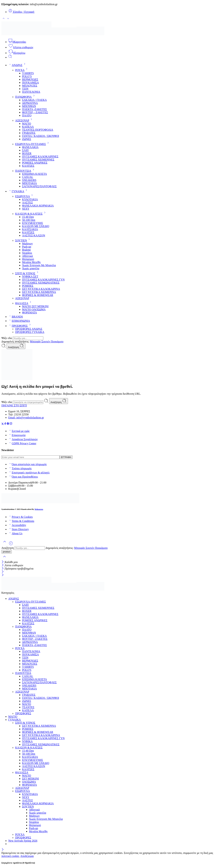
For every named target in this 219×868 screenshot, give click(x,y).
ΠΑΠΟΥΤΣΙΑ (25, 171)
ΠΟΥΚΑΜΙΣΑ (30, 83)
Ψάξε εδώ (7, 338)
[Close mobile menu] (3, 575)
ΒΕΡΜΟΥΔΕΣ (30, 79)
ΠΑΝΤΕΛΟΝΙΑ (31, 92)
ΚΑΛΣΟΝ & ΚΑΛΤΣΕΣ (31, 214)
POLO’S (27, 76)
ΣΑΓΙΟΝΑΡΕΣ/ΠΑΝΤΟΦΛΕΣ (39, 186)
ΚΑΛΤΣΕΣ (28, 166)
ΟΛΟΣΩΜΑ (29, 782)
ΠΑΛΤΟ (27, 115)
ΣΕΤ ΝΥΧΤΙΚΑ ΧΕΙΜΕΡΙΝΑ (39, 292)
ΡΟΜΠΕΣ (28, 286)
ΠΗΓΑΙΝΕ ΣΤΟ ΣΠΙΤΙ (14, 405)
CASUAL (28, 177)
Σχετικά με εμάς (19, 431)
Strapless (27, 253)
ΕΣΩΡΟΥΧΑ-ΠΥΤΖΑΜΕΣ (33, 144)
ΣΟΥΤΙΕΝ (23, 240)
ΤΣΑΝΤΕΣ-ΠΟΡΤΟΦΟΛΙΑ (38, 130)
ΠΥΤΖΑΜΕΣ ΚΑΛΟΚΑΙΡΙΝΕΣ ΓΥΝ (43, 280)
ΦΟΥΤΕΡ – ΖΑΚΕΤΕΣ (35, 112)
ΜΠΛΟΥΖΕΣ (30, 86)
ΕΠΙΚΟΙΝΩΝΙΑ (19, 321)
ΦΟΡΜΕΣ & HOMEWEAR (38, 295)
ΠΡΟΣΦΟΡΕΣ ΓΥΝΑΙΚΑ (30, 332)
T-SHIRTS (28, 73)
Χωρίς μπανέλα (31, 268)
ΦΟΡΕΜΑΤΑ (29, 313)
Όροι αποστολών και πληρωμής (28, 464)
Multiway (27, 244)
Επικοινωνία (17, 435)
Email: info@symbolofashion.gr (26, 418)
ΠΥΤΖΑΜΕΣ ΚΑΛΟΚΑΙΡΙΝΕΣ (40, 156)
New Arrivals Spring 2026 (23, 841)
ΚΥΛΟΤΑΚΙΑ (30, 199)
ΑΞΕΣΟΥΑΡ (24, 120)
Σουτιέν (46, 341)
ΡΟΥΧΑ (22, 70)
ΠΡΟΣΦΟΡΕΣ (20, 326)
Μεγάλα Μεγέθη (31, 262)
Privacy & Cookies (21, 517)
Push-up (27, 247)
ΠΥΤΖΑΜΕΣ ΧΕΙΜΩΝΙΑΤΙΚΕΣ (41, 283)
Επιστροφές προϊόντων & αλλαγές (29, 473)
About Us (15, 533)
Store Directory (19, 529)
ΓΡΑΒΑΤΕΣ (29, 133)
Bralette (26, 250)
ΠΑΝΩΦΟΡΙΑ (26, 97)
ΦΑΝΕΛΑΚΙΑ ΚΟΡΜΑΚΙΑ (38, 206)
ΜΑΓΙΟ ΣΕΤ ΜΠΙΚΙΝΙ (35, 306)
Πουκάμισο (57, 341)
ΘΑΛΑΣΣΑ (24, 303)
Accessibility (17, 525)
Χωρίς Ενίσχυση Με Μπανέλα (39, 265)
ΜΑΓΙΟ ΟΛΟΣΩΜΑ (34, 309)
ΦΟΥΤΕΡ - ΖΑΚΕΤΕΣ (35, 639)
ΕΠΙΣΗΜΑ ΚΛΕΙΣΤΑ (34, 174)
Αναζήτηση (16, 346)
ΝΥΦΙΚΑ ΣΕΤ (30, 276)
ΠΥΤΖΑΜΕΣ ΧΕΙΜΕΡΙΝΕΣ (38, 160)
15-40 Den (28, 217)
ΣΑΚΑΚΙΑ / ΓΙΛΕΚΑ (34, 100)
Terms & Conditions (21, 521)
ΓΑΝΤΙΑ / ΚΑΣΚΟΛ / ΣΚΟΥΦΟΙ (41, 136)
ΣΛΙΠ (25, 150)
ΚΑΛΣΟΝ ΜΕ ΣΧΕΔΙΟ (36, 226)
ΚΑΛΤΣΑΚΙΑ (30, 229)
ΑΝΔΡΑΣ (18, 65)
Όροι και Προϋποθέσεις (23, 477)
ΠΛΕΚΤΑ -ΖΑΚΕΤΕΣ (34, 109)
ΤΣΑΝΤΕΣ (28, 707)
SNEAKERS (29, 180)
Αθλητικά (27, 256)
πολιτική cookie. (11, 856)
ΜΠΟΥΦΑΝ (29, 106)
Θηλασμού (28, 259)
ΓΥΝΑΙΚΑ (18, 191)
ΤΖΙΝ (25, 89)
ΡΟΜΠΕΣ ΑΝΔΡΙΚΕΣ (35, 163)
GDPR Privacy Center (22, 443)
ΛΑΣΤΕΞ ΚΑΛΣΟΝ (34, 235)
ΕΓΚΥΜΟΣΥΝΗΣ (33, 223)
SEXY (26, 209)
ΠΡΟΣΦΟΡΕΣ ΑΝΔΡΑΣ (29, 329)
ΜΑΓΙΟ (27, 124)
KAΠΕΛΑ (28, 127)
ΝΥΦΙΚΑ (27, 741)
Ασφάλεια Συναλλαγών (23, 439)
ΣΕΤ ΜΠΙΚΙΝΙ (30, 779)
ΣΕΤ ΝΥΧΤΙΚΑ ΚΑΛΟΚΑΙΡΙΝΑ (41, 289)
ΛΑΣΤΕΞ (27, 203)
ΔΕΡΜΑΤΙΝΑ (30, 103)
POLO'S (27, 670)
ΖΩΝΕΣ (27, 139)
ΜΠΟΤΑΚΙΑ (29, 183)
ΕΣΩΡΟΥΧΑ (25, 196)
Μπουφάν (36, 341)
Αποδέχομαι (27, 856)
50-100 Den (29, 220)
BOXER (27, 153)
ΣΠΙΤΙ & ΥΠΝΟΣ (27, 273)
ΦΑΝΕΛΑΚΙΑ (30, 147)
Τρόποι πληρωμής (20, 468)
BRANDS (16, 317)
